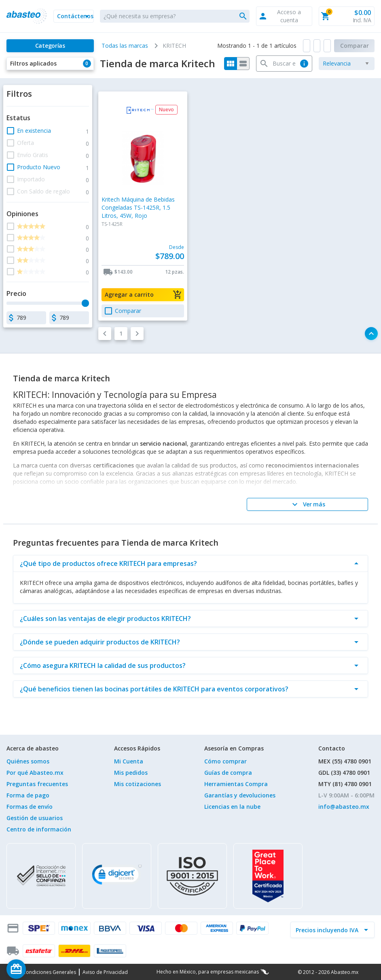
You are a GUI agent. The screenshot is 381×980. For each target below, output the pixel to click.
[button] (74, 16)
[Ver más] (307, 504)
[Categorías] (50, 46)
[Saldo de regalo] (41, 969)
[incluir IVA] (328, 930)
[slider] (85, 303)
